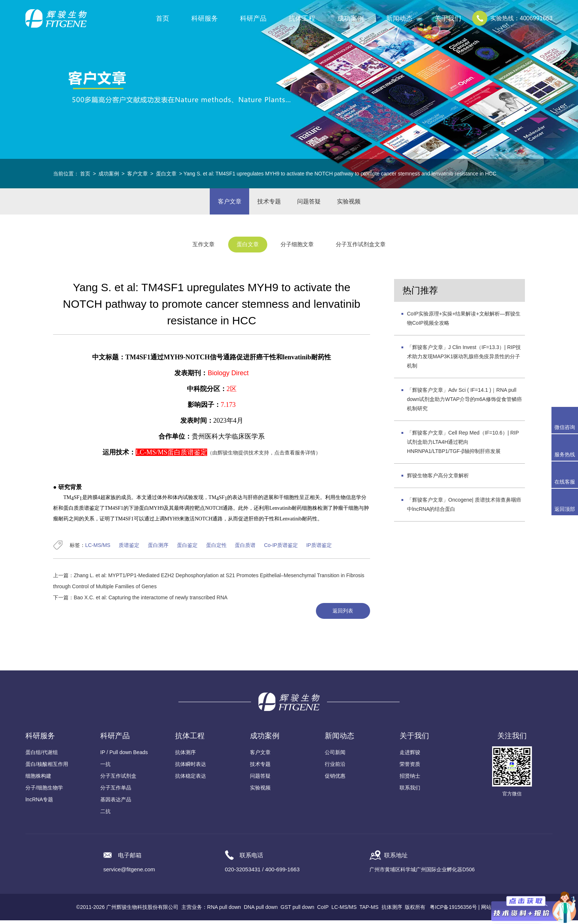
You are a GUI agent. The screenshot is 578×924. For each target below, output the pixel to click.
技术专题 (268, 203)
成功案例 (109, 174)
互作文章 (197, 248)
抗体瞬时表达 (191, 768)
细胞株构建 (38, 780)
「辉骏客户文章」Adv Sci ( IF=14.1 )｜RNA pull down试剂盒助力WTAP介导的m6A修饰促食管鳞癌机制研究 (464, 402)
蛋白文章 (166, 174)
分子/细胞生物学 (44, 791)
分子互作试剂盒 (118, 780)
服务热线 (566, 447)
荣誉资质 (410, 768)
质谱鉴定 (129, 548)
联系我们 (410, 791)
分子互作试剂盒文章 (366, 248)
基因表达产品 (116, 803)
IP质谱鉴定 (319, 548)
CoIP (323, 911)
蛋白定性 (216, 548)
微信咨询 (565, 427)
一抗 (105, 768)
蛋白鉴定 (187, 548)
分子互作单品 (116, 791)
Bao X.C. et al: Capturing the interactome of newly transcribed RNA (151, 601)
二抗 (105, 815)
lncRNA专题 (39, 803)
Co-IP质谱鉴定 (281, 548)
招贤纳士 (410, 780)
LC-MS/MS (98, 548)
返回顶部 (565, 509)
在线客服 (565, 482)
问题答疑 (310, 203)
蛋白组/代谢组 (42, 756)
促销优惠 (335, 780)
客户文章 (137, 174)
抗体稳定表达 (191, 780)
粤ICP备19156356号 (453, 911)
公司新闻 (335, 756)
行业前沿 (335, 768)
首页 (163, 18)
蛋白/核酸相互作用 (47, 768)
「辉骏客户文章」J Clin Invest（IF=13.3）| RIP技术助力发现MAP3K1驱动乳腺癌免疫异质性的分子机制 (464, 360)
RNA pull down (224, 911)
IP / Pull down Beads (124, 756)
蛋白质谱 (245, 548)
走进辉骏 (410, 756)
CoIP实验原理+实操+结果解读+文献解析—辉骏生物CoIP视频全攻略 (464, 322)
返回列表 (342, 614)
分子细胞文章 (298, 248)
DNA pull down (261, 911)
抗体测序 (185, 756)
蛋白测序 (158, 548)
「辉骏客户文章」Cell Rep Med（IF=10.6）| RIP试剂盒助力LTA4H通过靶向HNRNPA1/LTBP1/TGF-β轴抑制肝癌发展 (463, 445)
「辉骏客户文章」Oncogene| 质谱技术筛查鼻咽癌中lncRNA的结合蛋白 (464, 508)
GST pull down (297, 911)
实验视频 (352, 203)
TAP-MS (369, 911)
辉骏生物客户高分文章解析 (438, 479)
